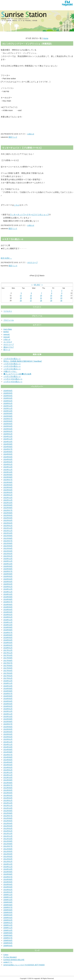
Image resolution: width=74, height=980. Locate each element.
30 (61, 301)
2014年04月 (8, 762)
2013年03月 (8, 795)
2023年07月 (8, 480)
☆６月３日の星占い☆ (12, 366)
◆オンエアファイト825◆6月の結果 (17, 374)
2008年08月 (8, 935)
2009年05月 (8, 912)
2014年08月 (8, 752)
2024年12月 (8, 436)
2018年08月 (8, 630)
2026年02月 (8, 401)
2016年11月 (8, 683)
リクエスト (8, 311)
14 (41, 296)
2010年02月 (8, 890)
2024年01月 (8, 464)
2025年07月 (8, 419)
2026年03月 (8, 398)
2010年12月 (8, 864)
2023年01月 (8, 495)
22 (51, 298)
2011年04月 (8, 854)
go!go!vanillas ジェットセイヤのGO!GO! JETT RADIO (24, 965)
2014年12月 (8, 742)
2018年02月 (8, 645)
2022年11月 (8, 500)
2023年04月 (8, 487)
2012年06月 (8, 818)
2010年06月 (8, 879)
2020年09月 (8, 566)
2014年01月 (8, 770)
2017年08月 (8, 660)
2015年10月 (8, 716)
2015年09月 (8, 719)
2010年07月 (8, 877)
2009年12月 (8, 895)
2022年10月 (8, 503)
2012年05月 (8, 821)
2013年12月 (8, 772)
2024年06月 (8, 452)
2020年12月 (8, 559)
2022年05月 (8, 515)
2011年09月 (8, 841)
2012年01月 (8, 831)
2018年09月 (8, 627)
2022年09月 (8, 505)
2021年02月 (8, 554)
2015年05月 (8, 729)
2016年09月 (8, 688)
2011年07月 (8, 846)
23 (61, 298)
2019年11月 (8, 592)
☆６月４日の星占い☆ (12, 364)
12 (21, 296)
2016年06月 (8, 696)
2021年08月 (8, 538)
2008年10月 (8, 930)
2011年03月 (8, 856)
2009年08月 (8, 905)
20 (31, 298)
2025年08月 (8, 416)
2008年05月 (8, 943)
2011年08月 (8, 844)
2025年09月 (8, 413)
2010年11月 (8, 867)
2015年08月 (8, 722)
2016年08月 (8, 691)
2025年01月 (8, 434)
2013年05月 (8, 790)
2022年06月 (8, 513)
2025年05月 (8, 424)
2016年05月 (8, 699)
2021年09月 (8, 536)
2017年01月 (8, 678)
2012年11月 (8, 805)
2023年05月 (8, 485)
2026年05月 (8, 393)
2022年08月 (8, 508)
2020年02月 (8, 584)
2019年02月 (8, 615)
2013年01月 (8, 800)
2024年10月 (8, 442)
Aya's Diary (8, 329)
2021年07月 (8, 541)
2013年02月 (8, 798)
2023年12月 (8, 467)
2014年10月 (8, 747)
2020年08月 (8, 569)
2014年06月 (8, 757)
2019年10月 (8, 594)
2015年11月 (8, 714)
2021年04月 (8, 548)
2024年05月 (8, 454)
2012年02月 (8, 828)
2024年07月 (8, 449)
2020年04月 (8, 579)
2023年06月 (8, 482)
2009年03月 (8, 918)
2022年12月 (8, 498)
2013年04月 (8, 793)
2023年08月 (8, 477)
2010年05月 (8, 882)
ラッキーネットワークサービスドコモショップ (29, 215)
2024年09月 (8, 444)
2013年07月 (8, 785)
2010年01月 (8, 892)
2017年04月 (8, 671)
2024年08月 (8, 447)
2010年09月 (8, 872)
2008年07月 (8, 938)
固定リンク (13, 137)
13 (31, 296)
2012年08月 (8, 813)
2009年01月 (8, 923)
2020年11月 (8, 561)
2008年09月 (8, 933)
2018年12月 (8, 620)
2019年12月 (8, 589)
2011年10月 (8, 839)
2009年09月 (8, 902)
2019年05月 (8, 607)
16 (61, 296)
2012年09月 (8, 811)
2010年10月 (8, 869)
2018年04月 (8, 640)
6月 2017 (37, 285)
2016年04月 (8, 701)
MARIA (6, 332)
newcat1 (7, 334)
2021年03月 (8, 551)
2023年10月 (8, 472)
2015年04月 (8, 732)
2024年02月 (8, 462)
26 (21, 301)
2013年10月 (8, 777)
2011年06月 (8, 849)
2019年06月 (8, 604)
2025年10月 (8, 411)
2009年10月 (8, 900)
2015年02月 (8, 737)
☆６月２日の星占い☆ (12, 369)
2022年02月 (8, 523)
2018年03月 (8, 643)
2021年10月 (8, 533)
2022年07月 (8, 510)
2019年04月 (8, 610)
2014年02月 (8, 767)
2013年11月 (8, 775)
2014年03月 (8, 765)
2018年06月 (8, 635)
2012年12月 (8, 803)
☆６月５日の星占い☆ (12, 359)
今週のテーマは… (10, 371)
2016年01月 (8, 709)
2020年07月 (8, 571)
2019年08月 (8, 599)
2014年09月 (8, 749)
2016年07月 (8, 694)
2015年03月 (8, 734)
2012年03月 (8, 826)
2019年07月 (8, 602)
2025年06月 (8, 421)
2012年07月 (8, 816)
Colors (6, 955)
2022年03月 (8, 520)
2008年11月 (8, 928)
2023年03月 (8, 490)
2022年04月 (8, 518)
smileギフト (8, 962)
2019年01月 (8, 617)
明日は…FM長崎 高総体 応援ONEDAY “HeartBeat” (23, 361)
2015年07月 (8, 724)
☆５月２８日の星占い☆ (13, 382)
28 (41, 301)
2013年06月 (8, 788)
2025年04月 (8, 426)
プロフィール (9, 320)
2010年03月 (8, 887)
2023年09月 (8, 475)
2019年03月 (8, 612)
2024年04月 (8, 457)
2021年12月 (8, 528)
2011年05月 (8, 851)
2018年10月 (8, 625)
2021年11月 (8, 531)
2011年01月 (8, 861)
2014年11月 (8, 744)
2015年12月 (8, 711)
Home (46, 38)
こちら (17, 205)
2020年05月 (8, 576)
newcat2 (7, 337)
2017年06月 (8, 666)
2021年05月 (8, 546)
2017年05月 (8, 668)
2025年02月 (8, 431)
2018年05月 (8, 638)
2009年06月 (8, 910)
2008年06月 (8, 940)
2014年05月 (8, 760)
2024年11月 (8, 439)
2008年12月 (8, 925)
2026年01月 (8, 403)
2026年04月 (8, 396)
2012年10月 (8, 808)
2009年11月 (8, 897)
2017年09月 (8, 658)
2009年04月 (8, 915)
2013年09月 (8, 780)
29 (51, 301)
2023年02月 (8, 492)
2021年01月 (8, 556)
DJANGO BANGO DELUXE (14, 960)
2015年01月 (8, 739)
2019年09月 (8, 597)
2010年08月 (8, 874)
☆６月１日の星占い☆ (12, 376)
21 (41, 298)
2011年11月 (8, 836)
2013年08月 (8, 783)
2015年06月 (8, 727)
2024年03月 (8, 459)
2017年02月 (8, 676)
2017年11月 (8, 653)
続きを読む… (6, 258)
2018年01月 (8, 648)
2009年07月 (8, 907)
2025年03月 (8, 429)
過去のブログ (9, 347)
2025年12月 (8, 406)
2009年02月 (8, 920)
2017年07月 (8, 663)
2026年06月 (8, 391)
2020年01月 (8, 587)
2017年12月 (8, 650)
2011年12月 (8, 833)
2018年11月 (8, 622)
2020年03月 (8, 582)
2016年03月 (8, 704)
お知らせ (31, 134)
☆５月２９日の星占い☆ (13, 379)
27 (31, 301)
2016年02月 (8, 706)
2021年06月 (8, 543)
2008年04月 (8, 946)
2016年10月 (8, 686)
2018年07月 (8, 632)
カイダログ (8, 342)
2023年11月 (8, 470)
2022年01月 (8, 526)
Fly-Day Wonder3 (10, 957)
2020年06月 (8, 574)
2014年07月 (8, 755)
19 (21, 298)
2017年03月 (8, 673)
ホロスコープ (32, 262)
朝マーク (7, 350)
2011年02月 (8, 859)
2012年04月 (8, 823)
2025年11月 (8, 408)
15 (51, 296)
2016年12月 (8, 681)
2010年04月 (8, 884)
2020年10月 (8, 564)
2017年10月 (8, 655)
